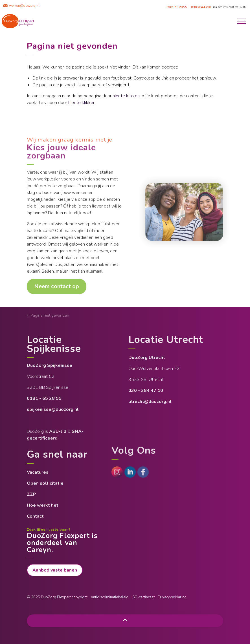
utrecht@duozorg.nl (150, 402)
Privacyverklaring (172, 597)
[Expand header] (242, 21)
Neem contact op (57, 286)
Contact (35, 516)
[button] (184, 212)
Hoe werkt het (43, 505)
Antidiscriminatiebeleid (109, 597)
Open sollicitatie (45, 483)
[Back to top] (125, 621)
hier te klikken (126, 96)
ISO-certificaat (143, 597)
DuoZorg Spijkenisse (50, 365)
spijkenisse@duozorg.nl (53, 409)
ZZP (31, 494)
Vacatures (38, 472)
